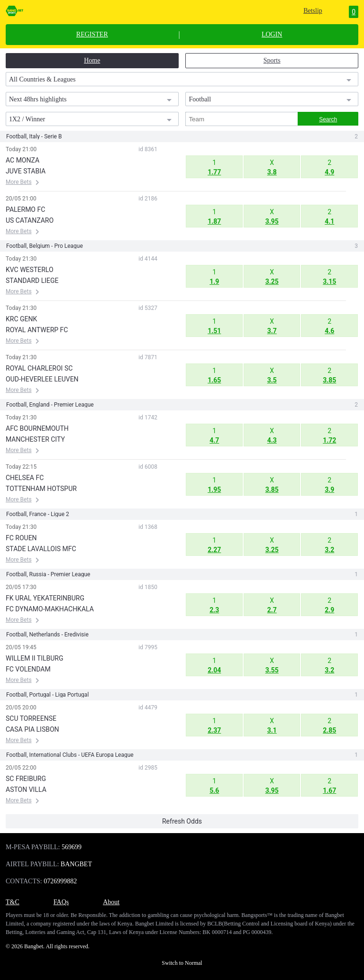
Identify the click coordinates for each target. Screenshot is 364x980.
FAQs (61, 902)
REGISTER (92, 35)
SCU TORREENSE (31, 718)
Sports (272, 60)
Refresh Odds (182, 821)
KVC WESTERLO (30, 270)
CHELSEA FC (25, 478)
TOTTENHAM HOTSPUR (41, 489)
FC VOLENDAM (28, 669)
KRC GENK (21, 319)
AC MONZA (23, 160)
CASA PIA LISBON (32, 729)
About (111, 902)
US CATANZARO (30, 220)
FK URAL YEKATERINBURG (45, 598)
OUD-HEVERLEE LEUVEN (42, 379)
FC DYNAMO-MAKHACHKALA (50, 609)
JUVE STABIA (26, 171)
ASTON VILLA (26, 789)
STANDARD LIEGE (32, 281)
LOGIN (272, 35)
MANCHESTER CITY (35, 439)
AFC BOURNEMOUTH (37, 428)
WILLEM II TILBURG (34, 658)
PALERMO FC (25, 209)
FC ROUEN (21, 538)
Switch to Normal (182, 963)
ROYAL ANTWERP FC (37, 330)
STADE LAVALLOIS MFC (41, 549)
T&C (13, 902)
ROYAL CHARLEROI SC (39, 368)
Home (92, 60)
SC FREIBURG (26, 779)
